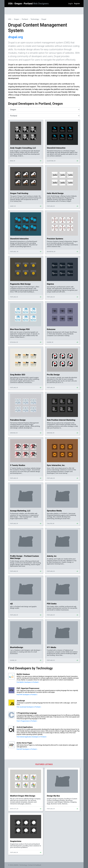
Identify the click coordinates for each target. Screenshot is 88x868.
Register (77, 4)
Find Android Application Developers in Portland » (32, 737)
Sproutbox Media (54, 511)
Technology (35, 19)
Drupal (44, 19)
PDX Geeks (52, 604)
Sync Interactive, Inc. (56, 465)
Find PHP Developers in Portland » (27, 695)
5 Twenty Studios (18, 465)
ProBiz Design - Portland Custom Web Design (25, 557)
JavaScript (21, 701)
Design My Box (53, 796)
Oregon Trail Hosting (19, 193)
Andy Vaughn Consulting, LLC (23, 148)
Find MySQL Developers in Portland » (28, 682)
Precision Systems (55, 239)
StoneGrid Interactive (56, 148)
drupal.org (15, 37)
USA (11, 4)
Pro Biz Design (53, 375)
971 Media (52, 647)
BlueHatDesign (17, 647)
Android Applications (25, 727)
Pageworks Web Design (20, 284)
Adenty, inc (52, 556)
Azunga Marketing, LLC (20, 511)
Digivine (50, 284)
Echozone (51, 329)
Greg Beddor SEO (18, 375)
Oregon (19, 4)
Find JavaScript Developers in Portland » (29, 707)
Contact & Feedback (35, 865)
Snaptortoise (16, 841)
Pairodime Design (18, 420)
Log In (70, 4)
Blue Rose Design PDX (20, 329)
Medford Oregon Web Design (23, 796)
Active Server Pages (24, 743)
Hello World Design (55, 193)
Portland (36, 4)
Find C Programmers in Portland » (27, 721)
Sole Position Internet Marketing (61, 420)
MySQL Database (23, 674)
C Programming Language (27, 713)
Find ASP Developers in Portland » (27, 749)
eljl (11, 604)
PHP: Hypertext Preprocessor (28, 688)
